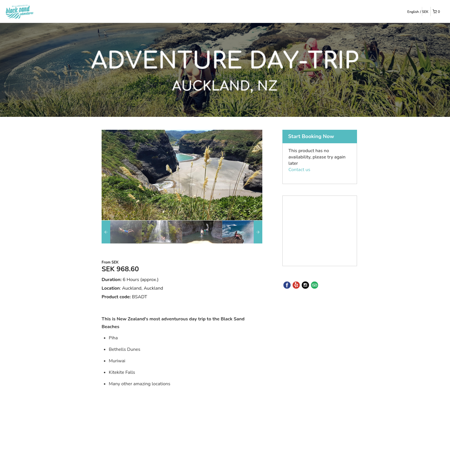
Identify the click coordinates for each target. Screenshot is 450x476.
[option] (122, 232)
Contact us (299, 170)
